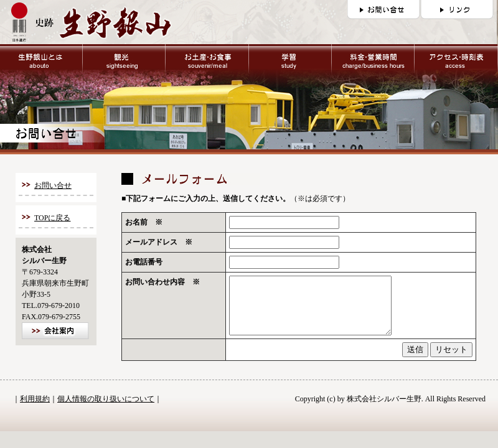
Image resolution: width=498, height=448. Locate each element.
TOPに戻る (52, 218)
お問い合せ (53, 185)
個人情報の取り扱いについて (106, 410)
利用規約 (35, 410)
